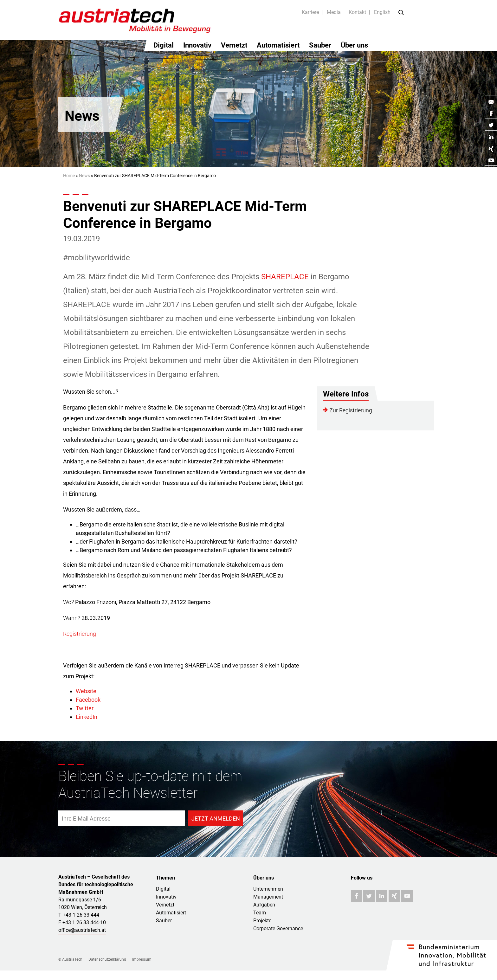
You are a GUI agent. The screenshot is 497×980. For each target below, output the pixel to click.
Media (334, 12)
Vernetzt (234, 45)
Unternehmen (268, 889)
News (84, 176)
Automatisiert (278, 45)
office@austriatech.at (82, 930)
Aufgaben (264, 905)
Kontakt (357, 12)
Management (268, 897)
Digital (164, 45)
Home (69, 176)
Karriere (310, 12)
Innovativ (197, 45)
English (382, 12)
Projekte (262, 921)
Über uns (354, 45)
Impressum (142, 959)
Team (260, 913)
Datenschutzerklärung (107, 959)
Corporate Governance (278, 928)
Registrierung (80, 634)
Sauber (320, 45)
